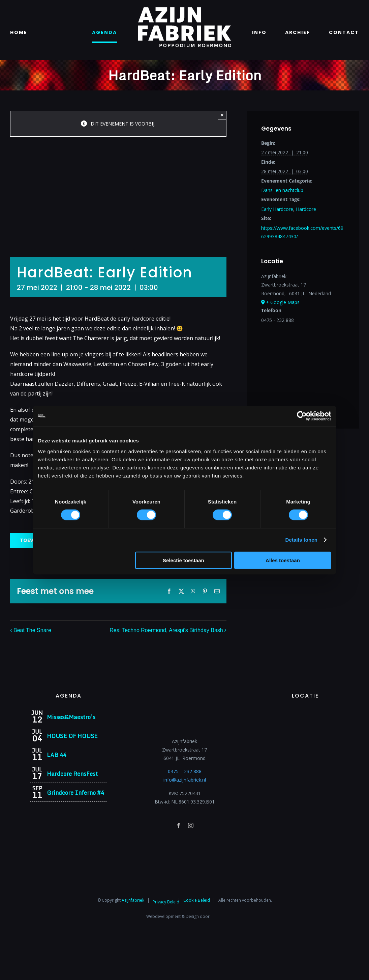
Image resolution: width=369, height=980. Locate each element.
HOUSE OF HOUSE (72, 736)
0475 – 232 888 (185, 771)
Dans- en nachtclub (282, 190)
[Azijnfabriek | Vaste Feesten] (305, 712)
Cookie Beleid (197, 900)
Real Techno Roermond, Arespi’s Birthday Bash (166, 631)
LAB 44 (57, 755)
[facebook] (179, 825)
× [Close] (222, 115)
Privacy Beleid (166, 902)
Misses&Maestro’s (71, 717)
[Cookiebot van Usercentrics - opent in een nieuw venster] (302, 416)
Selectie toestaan (183, 560)
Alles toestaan (283, 560)
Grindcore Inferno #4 (75, 793)
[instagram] (191, 825)
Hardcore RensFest (72, 774)
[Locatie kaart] (303, 362)
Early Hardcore (277, 209)
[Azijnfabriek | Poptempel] (185, 844)
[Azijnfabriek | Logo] (184, 9)
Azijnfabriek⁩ (133, 900)
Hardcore (306, 209)
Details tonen (301, 540)
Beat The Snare (32, 631)
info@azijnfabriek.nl (185, 780)
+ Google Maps (283, 302)
